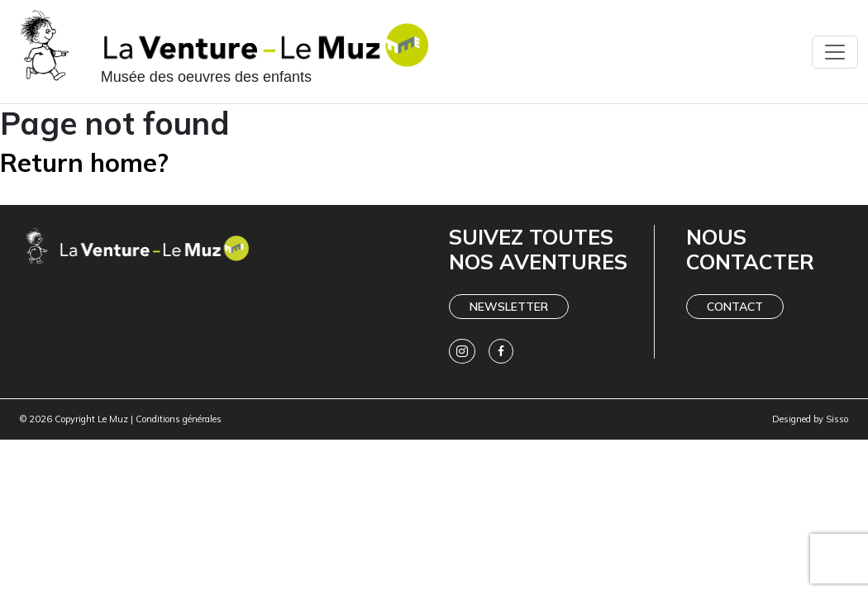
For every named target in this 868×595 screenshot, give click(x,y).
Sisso (837, 419)
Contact (735, 307)
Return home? (84, 162)
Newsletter (509, 307)
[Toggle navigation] (835, 52)
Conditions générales (179, 419)
